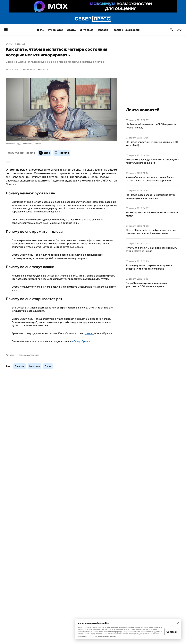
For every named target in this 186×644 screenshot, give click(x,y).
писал (90, 333)
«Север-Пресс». (81, 341)
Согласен (172, 632)
